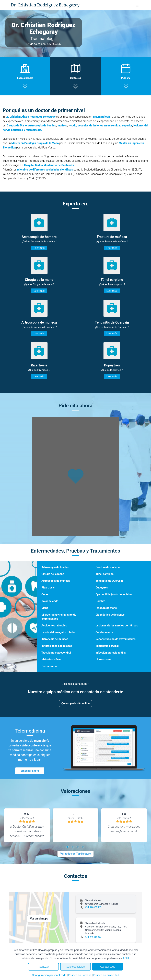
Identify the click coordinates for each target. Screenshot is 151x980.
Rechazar (43, 967)
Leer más (39, 248)
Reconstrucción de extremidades (115, 639)
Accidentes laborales (54, 626)
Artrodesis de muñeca (55, 639)
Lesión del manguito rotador (59, 632)
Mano (45, 608)
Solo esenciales (75, 967)
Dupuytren (102, 588)
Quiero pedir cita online (75, 703)
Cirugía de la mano (53, 574)
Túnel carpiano (105, 574)
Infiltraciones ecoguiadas (57, 646)
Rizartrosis (48, 588)
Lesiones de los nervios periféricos (117, 626)
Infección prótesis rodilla (111, 653)
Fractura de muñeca (108, 567)
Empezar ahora (30, 771)
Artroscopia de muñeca (56, 581)
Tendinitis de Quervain (109, 581)
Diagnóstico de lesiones (110, 615)
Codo (45, 594)
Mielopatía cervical (107, 646)
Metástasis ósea (51, 659)
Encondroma (49, 666)
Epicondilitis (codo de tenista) (114, 594)
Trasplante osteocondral (56, 653)
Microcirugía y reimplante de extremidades (59, 617)
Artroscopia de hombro (55, 567)
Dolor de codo (50, 601)
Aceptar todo (108, 967)
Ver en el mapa (39, 919)
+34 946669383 (93, 907)
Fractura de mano (106, 608)
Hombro (100, 601)
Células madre (104, 632)
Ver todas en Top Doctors (75, 854)
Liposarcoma (103, 659)
